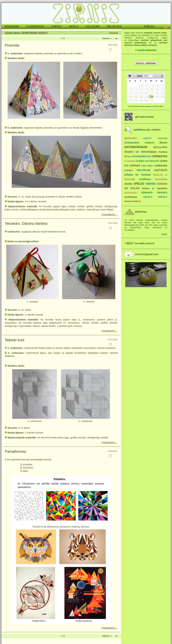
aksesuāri (131, 138)
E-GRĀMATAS (35, 26)
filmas (128, 156)
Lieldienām (161, 165)
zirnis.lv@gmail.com (147, 254)
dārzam (163, 143)
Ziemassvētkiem (133, 201)
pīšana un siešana (138, 175)
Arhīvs (164, 234)
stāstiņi (151, 184)
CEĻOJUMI (93, 26)
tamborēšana (131, 193)
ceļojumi (149, 143)
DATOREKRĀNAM (136, 147)
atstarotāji (163, 138)
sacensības (161, 179)
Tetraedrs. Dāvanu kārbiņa (26, 223)
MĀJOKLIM (144, 170)
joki (126, 165)
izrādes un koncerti (148, 161)
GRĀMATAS (160, 156)
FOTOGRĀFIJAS (141, 156)
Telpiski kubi (15, 340)
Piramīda (12, 45)
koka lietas (147, 166)
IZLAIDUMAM (130, 161)
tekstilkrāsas (131, 197)
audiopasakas (132, 143)
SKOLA (74, 26)
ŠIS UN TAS (114, 26)
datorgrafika (160, 147)
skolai (128, 184)
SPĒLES (149, 26)
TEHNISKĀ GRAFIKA (154, 193)
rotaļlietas (145, 179)
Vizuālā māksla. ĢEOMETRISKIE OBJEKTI (26, 33)
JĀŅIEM (164, 161)
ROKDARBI (12, 26)
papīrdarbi (161, 170)
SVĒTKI (57, 26)
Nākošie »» (107, 38)
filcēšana (163, 152)
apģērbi (147, 138)
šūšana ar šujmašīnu (155, 188)
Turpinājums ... (110, 214)
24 (152, 97)
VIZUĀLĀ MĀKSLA (155, 197)
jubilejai (135, 165)
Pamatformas (16, 452)
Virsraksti (113, 33)
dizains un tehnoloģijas (141, 152)
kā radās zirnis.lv (145, 243)
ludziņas (129, 170)
